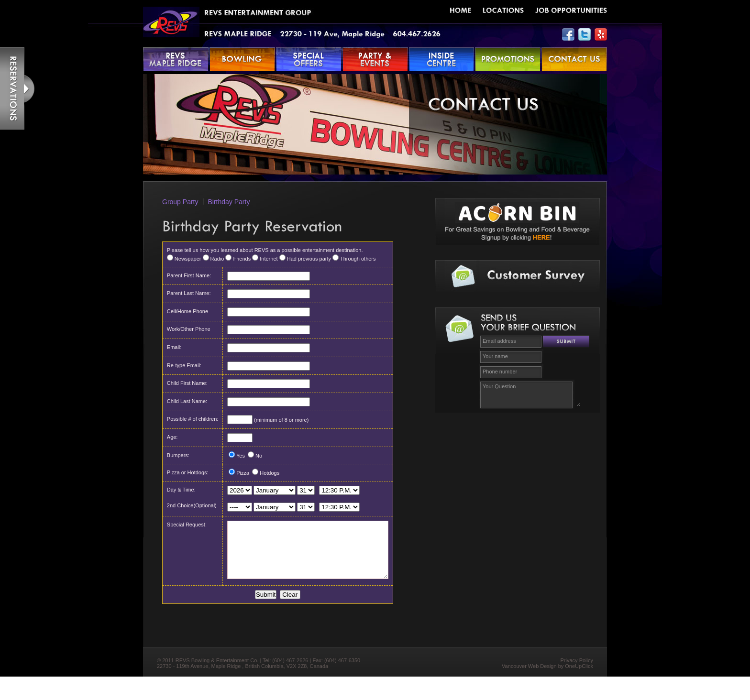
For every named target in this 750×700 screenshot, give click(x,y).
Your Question (530, 394)
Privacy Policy (577, 684)
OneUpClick (579, 689)
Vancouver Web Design (529, 689)
